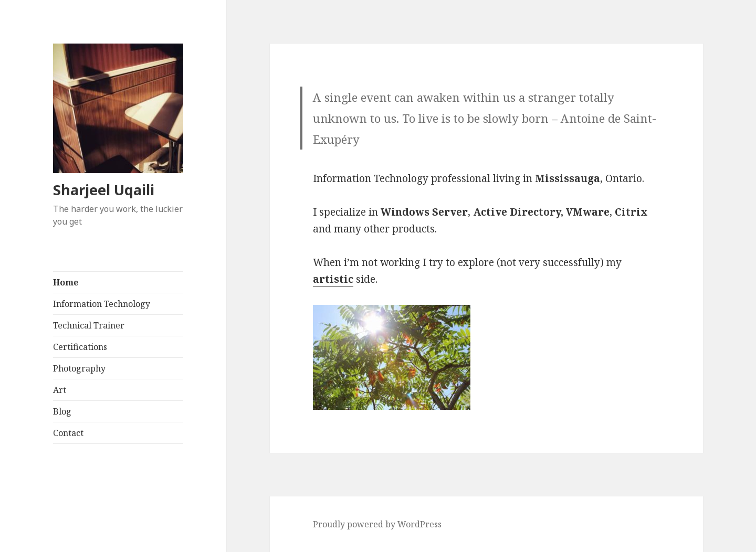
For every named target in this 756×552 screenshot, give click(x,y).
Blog (62, 411)
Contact (68, 433)
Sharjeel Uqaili (104, 190)
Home (66, 282)
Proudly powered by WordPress (377, 524)
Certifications (80, 347)
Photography (79, 368)
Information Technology (102, 304)
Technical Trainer (89, 325)
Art (60, 390)
